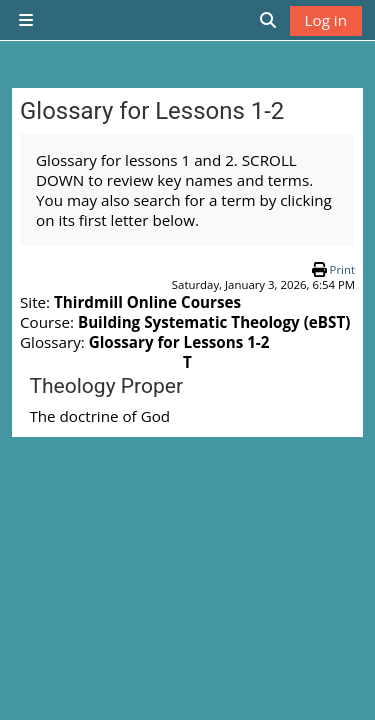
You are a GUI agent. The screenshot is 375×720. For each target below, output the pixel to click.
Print (342, 269)
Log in (326, 20)
